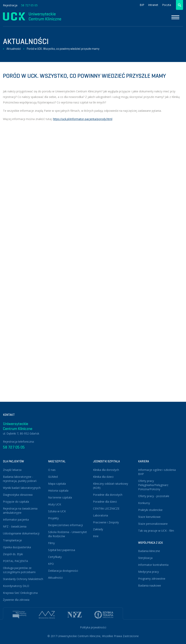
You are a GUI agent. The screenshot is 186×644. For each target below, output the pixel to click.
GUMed (53, 477)
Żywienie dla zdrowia (16, 600)
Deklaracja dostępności (63, 571)
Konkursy (144, 503)
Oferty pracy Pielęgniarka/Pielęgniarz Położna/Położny (153, 485)
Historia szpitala (58, 491)
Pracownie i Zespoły (106, 522)
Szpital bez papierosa (62, 550)
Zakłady (98, 529)
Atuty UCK (55, 504)
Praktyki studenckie (150, 510)
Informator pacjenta (16, 520)
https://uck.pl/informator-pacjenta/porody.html (83, 119)
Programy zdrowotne (152, 579)
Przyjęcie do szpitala (16, 502)
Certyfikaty (55, 557)
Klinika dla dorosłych (106, 470)
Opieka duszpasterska (17, 547)
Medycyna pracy (148, 572)
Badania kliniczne (149, 551)
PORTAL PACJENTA (15, 561)
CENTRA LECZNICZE (106, 508)
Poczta (167, 5)
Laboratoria (100, 515)
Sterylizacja (145, 558)
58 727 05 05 (29, 5)
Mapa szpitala (57, 484)
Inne (96, 536)
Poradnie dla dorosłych (108, 495)
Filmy (51, 543)
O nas (52, 470)
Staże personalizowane (153, 524)
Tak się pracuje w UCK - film (156, 531)
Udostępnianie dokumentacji (21, 533)
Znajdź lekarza (12, 470)
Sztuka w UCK (57, 511)
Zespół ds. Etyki (13, 554)
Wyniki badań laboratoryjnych (22, 488)
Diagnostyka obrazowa (18, 495)
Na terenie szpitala (60, 497)
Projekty (53, 518)
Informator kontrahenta (153, 565)
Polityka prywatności (93, 627)
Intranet (153, 5)
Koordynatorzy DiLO (16, 586)
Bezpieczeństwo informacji (65, 525)
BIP (142, 5)
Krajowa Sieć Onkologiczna (20, 593)
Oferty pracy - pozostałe (154, 496)
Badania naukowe (150, 585)
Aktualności (14, 49)
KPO (51, 564)
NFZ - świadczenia (15, 526)
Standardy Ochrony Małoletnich (23, 579)
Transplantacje (12, 540)
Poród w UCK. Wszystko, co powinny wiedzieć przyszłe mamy (63, 49)
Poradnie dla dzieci (105, 502)
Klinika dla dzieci (103, 477)
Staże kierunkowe (149, 517)
